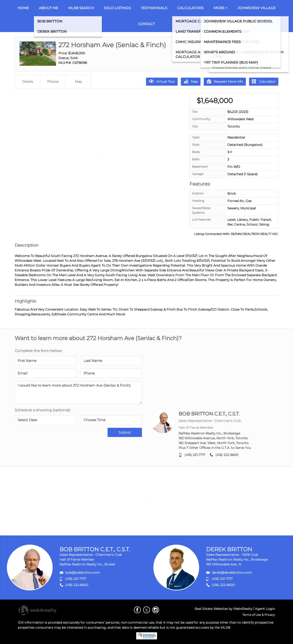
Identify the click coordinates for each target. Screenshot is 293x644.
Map (191, 81)
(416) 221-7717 (195, 455)
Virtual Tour (162, 81)
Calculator (264, 81)
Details (28, 82)
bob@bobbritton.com (83, 573)
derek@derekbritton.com (232, 573)
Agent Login (265, 609)
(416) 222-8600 (227, 455)
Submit (125, 432)
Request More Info (225, 81)
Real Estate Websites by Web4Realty (223, 609)
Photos (53, 82)
